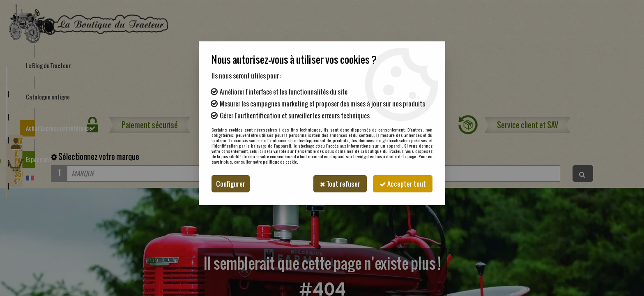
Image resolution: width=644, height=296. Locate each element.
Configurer (231, 184)
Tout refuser (340, 184)
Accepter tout (403, 184)
